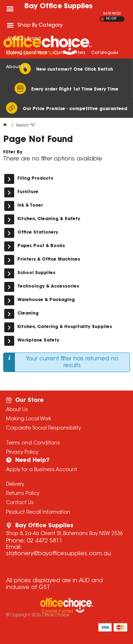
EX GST (102, 19)
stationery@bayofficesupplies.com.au (59, 554)
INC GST (111, 19)
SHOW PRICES (112, 14)
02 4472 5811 (45, 541)
